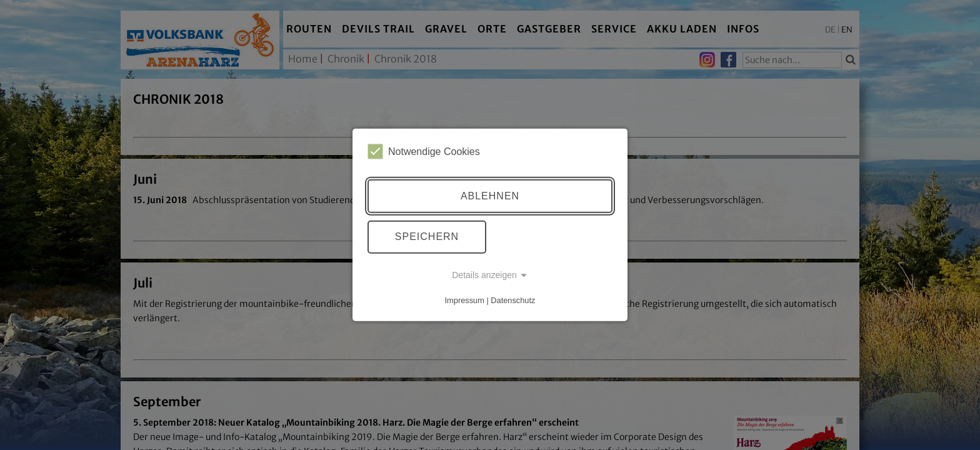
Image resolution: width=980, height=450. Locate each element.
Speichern (427, 237)
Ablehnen (490, 196)
